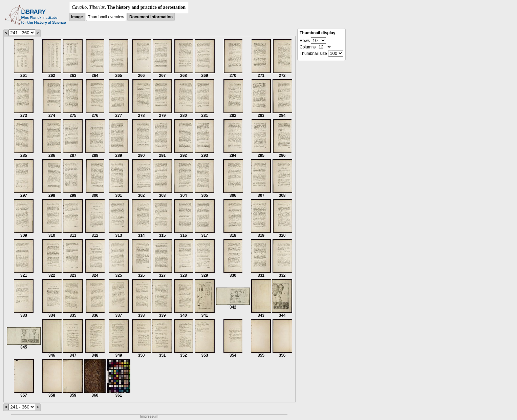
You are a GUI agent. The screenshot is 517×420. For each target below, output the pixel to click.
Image (77, 17)
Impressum (149, 416)
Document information (151, 17)
